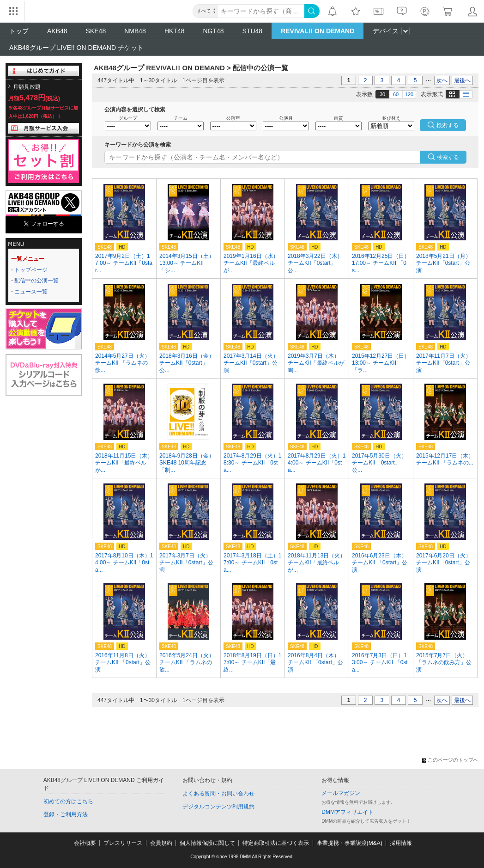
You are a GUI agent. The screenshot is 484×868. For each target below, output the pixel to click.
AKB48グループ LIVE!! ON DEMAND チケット (76, 48)
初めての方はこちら (68, 801)
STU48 (253, 31)
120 (409, 94)
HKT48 (175, 31)
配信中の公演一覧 (36, 281)
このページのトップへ (450, 760)
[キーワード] (261, 11)
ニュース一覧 (31, 292)
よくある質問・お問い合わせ (218, 794)
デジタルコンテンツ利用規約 (218, 807)
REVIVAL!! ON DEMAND (318, 31)
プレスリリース (123, 843)
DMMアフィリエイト (348, 812)
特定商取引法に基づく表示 (276, 843)
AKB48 (57, 31)
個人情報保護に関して (207, 843)
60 (396, 94)
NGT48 (213, 31)
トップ (19, 31)
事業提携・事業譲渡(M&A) (350, 843)
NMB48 (135, 31)
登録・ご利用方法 (66, 814)
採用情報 (401, 843)
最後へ (462, 80)
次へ (442, 80)
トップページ (31, 270)
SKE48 (96, 31)
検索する (448, 157)
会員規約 (161, 843)
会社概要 (85, 843)
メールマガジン (341, 793)
